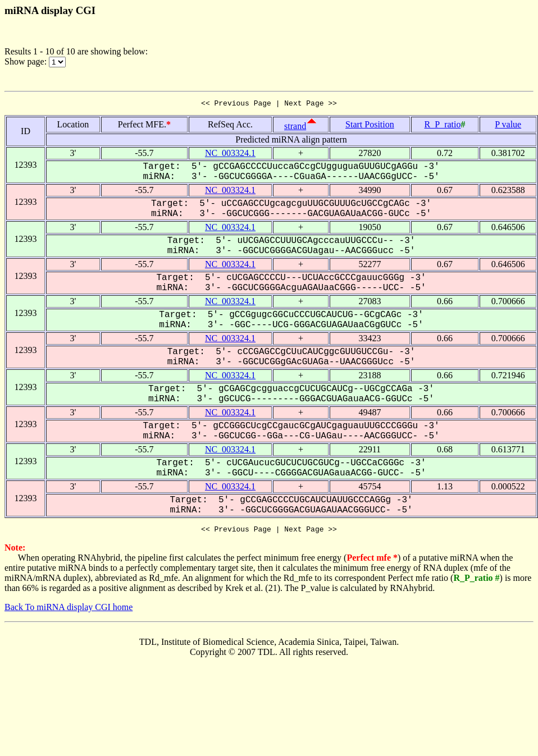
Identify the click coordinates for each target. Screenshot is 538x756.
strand (295, 128)
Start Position (370, 126)
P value (508, 126)
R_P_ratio (443, 126)
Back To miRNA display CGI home (69, 610)
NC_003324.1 (230, 155)
